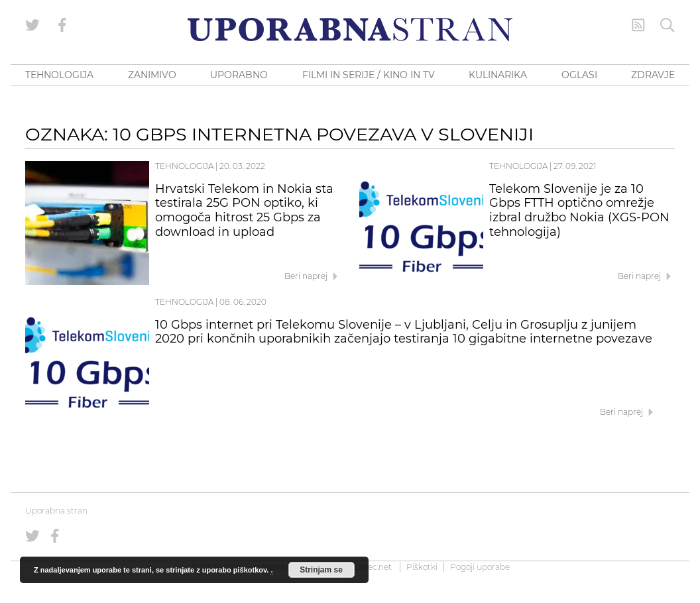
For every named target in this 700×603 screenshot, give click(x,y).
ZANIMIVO (152, 75)
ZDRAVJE (653, 75)
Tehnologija (184, 166)
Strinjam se (321, 570)
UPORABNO (239, 75)
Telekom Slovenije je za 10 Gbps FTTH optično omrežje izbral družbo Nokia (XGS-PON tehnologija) (579, 210)
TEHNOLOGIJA (59, 75)
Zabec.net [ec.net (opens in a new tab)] (372, 567)
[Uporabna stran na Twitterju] (32, 25)
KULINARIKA (498, 75)
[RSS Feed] (638, 25)
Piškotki (422, 567)
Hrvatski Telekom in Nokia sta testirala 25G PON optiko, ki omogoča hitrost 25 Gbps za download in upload (244, 210)
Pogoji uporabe (480, 567)
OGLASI (579, 75)
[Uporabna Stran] (350, 29)
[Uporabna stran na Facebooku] (62, 25)
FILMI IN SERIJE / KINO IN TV (369, 75)
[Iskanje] (668, 25)
